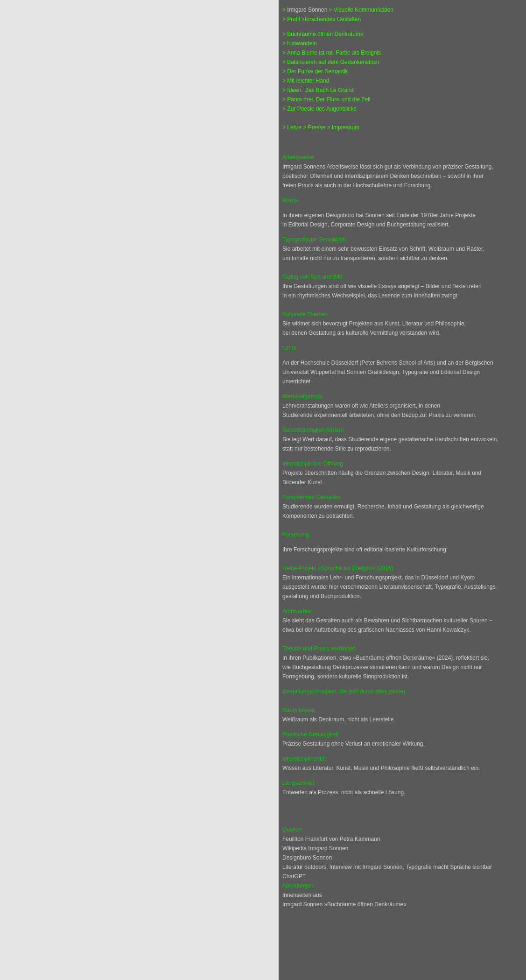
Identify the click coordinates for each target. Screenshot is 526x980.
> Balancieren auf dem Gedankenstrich (331, 62)
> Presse (315, 127)
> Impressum (343, 127)
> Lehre (293, 127)
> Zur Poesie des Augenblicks (319, 109)
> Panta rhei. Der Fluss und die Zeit (326, 99)
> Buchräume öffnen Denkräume (323, 34)
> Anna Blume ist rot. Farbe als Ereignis (332, 53)
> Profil (291, 19)
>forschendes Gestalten (331, 19)
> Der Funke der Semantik (315, 71)
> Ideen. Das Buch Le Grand (318, 90)
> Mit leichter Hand (306, 81)
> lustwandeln (300, 43)
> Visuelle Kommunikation (361, 10)
